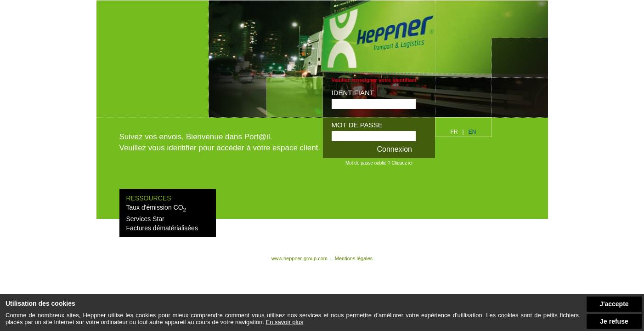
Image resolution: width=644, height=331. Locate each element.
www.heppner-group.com (300, 258)
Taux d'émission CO (156, 207)
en (472, 132)
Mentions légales (354, 258)
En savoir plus (285, 322)
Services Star (145, 219)
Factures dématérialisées (162, 228)
